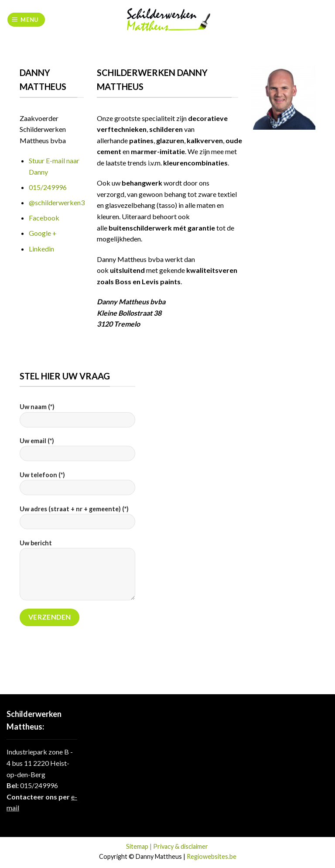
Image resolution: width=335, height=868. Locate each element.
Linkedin (41, 249)
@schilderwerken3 (57, 202)
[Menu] (26, 20)
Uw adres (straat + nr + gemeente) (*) (77, 520)
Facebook (44, 218)
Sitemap (137, 846)
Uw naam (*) (77, 418)
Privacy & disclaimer (181, 846)
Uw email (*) (77, 452)
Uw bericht (77, 573)
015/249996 (48, 187)
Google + (43, 233)
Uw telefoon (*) (77, 486)
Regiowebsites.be (212, 856)
